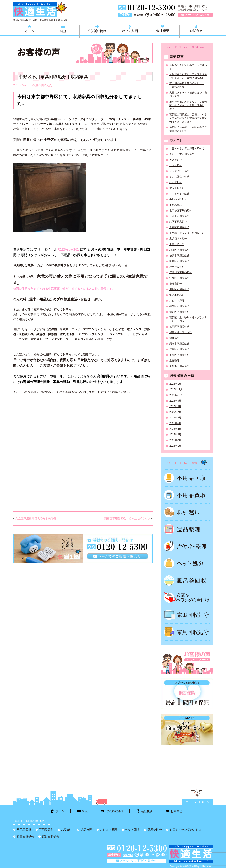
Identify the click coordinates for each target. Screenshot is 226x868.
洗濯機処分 (176, 284)
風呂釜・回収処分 (179, 366)
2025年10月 (176, 395)
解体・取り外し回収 (181, 332)
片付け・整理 (187, 546)
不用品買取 (176, 205)
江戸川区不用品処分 (181, 272)
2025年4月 (175, 429)
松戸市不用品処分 (179, 256)
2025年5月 (175, 423)
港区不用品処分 (178, 295)
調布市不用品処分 (179, 344)
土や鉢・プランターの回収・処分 (188, 233)
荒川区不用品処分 (179, 312)
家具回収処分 (187, 632)
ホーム (30, 31)
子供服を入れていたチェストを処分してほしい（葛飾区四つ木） (188, 76)
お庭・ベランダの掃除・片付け (187, 149)
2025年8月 (175, 406)
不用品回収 (187, 478)
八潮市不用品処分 (179, 216)
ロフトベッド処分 (179, 194)
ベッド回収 (187, 563)
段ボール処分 (177, 267)
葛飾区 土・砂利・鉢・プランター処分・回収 (188, 319)
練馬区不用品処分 (179, 306)
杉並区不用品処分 (179, 250)
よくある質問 (130, 31)
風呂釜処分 (187, 581)
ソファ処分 (176, 165)
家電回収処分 (187, 615)
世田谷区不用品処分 (181, 210)
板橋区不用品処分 (179, 261)
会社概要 (163, 31)
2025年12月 (176, 389)
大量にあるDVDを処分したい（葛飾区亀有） (188, 94)
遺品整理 (174, 360)
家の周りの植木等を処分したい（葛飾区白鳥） (187, 85)
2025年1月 (175, 446)
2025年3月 (175, 435)
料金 (63, 31)
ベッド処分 (176, 182)
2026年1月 (175, 384)
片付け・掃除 (177, 301)
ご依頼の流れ (96, 31)
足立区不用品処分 (179, 355)
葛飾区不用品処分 (179, 327)
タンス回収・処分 (179, 177)
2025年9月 (175, 401)
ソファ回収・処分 (179, 171)
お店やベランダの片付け (186, 830)
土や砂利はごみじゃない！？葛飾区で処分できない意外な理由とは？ (188, 105)
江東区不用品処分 (179, 278)
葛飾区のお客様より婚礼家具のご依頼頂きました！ (188, 129)
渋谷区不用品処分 (179, 289)
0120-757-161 (69, 249)
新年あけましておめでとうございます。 (188, 67)
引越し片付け (177, 244)
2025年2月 (175, 440)
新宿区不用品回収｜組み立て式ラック (127, 518)
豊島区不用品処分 (179, 349)
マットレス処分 (178, 188)
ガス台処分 (176, 160)
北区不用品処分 (178, 222)
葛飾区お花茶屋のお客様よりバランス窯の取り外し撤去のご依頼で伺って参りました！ (188, 118)
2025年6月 (175, 418)
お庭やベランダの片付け (187, 598)
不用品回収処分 (42, 85)
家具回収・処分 (178, 239)
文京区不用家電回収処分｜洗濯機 (36, 518)
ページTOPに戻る (197, 802)
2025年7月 (175, 412)
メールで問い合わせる (195, 15)
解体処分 (174, 338)
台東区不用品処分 (179, 227)
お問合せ (196, 31)
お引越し (187, 512)
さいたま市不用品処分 (182, 154)
